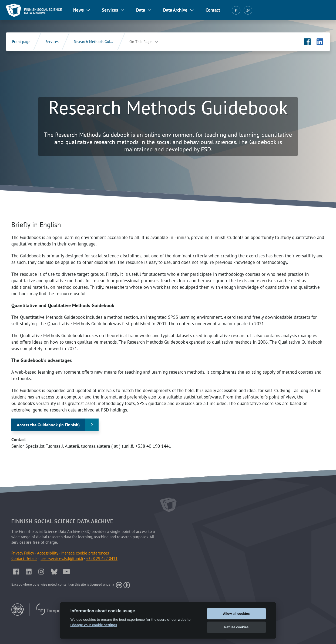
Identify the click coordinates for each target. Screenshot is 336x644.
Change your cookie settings (94, 625)
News (78, 10)
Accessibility (48, 553)
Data (141, 10)
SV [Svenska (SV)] (248, 10)
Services (110, 10)
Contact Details (24, 558)
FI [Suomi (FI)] (236, 10)
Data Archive (175, 10)
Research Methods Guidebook (98, 42)
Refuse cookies (236, 627)
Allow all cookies (236, 614)
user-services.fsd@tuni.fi (62, 558)
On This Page (140, 42)
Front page (21, 42)
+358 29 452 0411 (102, 558)
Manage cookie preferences (85, 553)
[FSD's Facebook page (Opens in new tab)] (307, 42)
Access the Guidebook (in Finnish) (48, 425)
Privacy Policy (23, 553)
